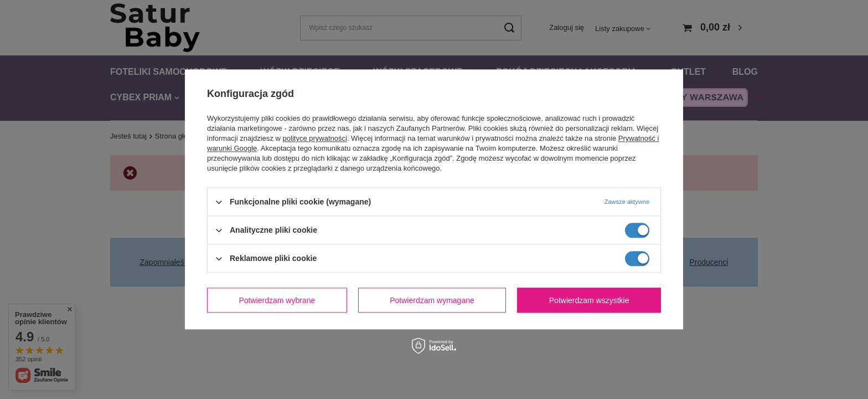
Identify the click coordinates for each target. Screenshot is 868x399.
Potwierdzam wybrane (277, 300)
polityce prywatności (315, 138)
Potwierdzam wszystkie (589, 300)
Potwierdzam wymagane (432, 300)
